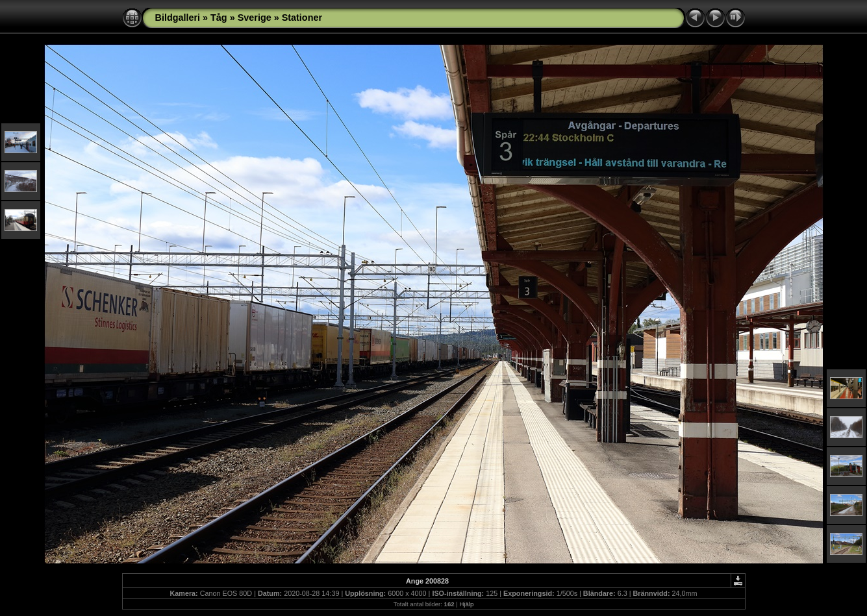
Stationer (302, 18)
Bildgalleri (178, 18)
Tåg (219, 18)
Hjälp (466, 604)
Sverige (255, 18)
